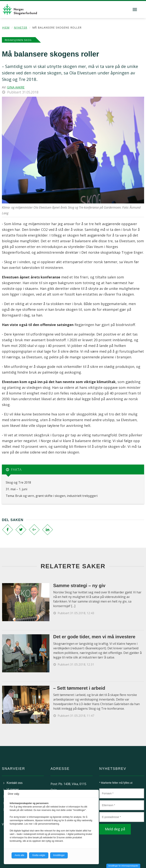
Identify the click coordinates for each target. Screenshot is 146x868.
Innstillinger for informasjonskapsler (123, 866)
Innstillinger (59, 855)
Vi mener (13, 789)
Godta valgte (39, 855)
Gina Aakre (16, 87)
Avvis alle (19, 855)
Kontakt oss (15, 783)
